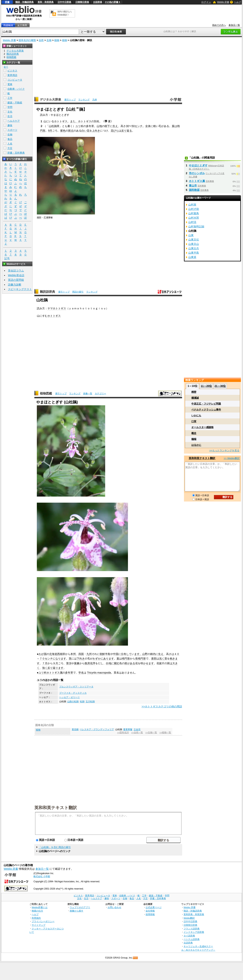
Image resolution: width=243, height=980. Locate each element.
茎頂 (69, 663)
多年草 (90, 126)
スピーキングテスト (20, 289)
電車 (10, 84)
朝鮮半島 (105, 654)
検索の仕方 (37, 911)
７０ (42, 659)
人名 (10, 144)
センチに (50, 659)
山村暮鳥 (194, 213)
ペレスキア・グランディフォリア (97, 729)
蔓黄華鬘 (128, 729)
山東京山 (194, 244)
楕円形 (126, 659)
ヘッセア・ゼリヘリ (69, 697)
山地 (99, 126)
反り (50, 668)
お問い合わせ (114, 907)
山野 (145, 654)
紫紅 (117, 663)
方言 (10, 148)
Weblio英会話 (16, 275)
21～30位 (220, 386)
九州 (89, 654)
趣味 (10, 125)
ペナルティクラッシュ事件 (206, 410)
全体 (148, 126)
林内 (153, 654)
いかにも (196, 415)
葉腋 (77, 663)
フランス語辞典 (192, 929)
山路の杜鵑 (73, 701)
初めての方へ (219, 25)
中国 (116, 654)
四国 (81, 654)
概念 (194, 433)
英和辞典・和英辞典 (194, 914)
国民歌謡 (194, 190)
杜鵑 (82, 701)
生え (115, 126)
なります (61, 659)
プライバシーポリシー (43, 921)
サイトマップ (39, 925)
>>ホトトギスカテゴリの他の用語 (162, 706)
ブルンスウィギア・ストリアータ (76, 687)
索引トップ (70, 100)
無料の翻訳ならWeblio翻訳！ (65, 13)
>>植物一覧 (165, 732)
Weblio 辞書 (223, 2)
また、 (74, 121)
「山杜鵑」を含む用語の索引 (55, 847)
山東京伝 (194, 240)
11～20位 (206, 386)
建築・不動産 (15, 103)
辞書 (7, 2)
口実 (194, 421)
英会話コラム (16, 271)
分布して (126, 654)
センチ (139, 126)
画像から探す (77, 911)
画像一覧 (88, 394)
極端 (194, 439)
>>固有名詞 (123, 732)
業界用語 (12, 75)
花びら (115, 131)
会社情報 (150, 911)
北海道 (53, 654)
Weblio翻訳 (189, 918)
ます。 (138, 654)
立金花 (137, 729)
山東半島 (194, 253)
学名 (81, 673)
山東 (191, 235)
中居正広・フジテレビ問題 (206, 404)
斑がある (130, 663)
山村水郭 (194, 218)
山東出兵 (194, 248)
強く (45, 668)
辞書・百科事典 (16, 153)
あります (109, 659)
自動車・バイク (16, 89)
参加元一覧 (234, 25)
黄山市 (193, 186)
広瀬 (46, 217)
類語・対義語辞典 (24, 2)
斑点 (71, 131)
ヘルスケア (14, 121)
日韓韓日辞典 (82, 2)
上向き (96, 131)
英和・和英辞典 (46, 2)
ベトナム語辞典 (192, 939)
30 (127, 126)
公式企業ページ (154, 907)
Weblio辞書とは (40, 907)
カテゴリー (100, 394)
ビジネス (12, 71)
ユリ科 (79, 126)
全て (6, 67)
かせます (148, 663)
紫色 (63, 131)
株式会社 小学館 (42, 876)
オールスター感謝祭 (202, 427)
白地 (109, 663)
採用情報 (150, 914)
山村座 (192, 205)
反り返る (127, 131)
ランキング (84, 100)
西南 (60, 654)
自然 (41, 40)
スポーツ (12, 130)
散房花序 (90, 663)
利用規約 (36, 918)
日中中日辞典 (64, 2)
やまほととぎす (198, 165)
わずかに (98, 659)
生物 (49, 40)
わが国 (43, 654)
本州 (73, 654)
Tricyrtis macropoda (99, 673)
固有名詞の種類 (27, 40)
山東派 (192, 257)
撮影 (39, 217)
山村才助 (194, 209)
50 (133, 126)
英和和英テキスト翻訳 (56, 807)
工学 (10, 98)
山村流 (192, 222)
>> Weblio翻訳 (232, 458)
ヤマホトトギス (57, 308)
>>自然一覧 (137, 732)
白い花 (85, 131)
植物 (57, 40)
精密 (194, 392)
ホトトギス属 (54, 673)
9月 (50, 131)
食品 (10, 139)
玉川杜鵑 (90, 701)
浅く (162, 659)
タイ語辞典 (189, 936)
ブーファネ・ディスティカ (73, 693)
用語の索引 (78, 292)
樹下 (107, 126)
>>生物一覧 (151, 732)
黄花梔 (75, 729)
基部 (154, 659)
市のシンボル (197, 173)
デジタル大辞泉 (50, 100)
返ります (58, 668)
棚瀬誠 (195, 398)
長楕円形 (140, 659)
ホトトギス (61, 121)
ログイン (206, 2)
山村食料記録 (196, 226)
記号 (7, 258)
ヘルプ (237, 2)
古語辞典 (98, 2)
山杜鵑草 (54, 126)
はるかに (196, 445)
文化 (10, 112)
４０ (177, 654)
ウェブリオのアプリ (80, 907)
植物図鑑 (46, 393)
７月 (45, 663)
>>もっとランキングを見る (224, 450)
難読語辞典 (47, 292)
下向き (81, 659)
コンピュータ (15, 80)
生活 (10, 116)
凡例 (95, 100)
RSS (136, 958)
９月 (55, 663)
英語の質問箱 (16, 280)
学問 (10, 107)
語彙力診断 (15, 285)
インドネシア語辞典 (194, 932)
